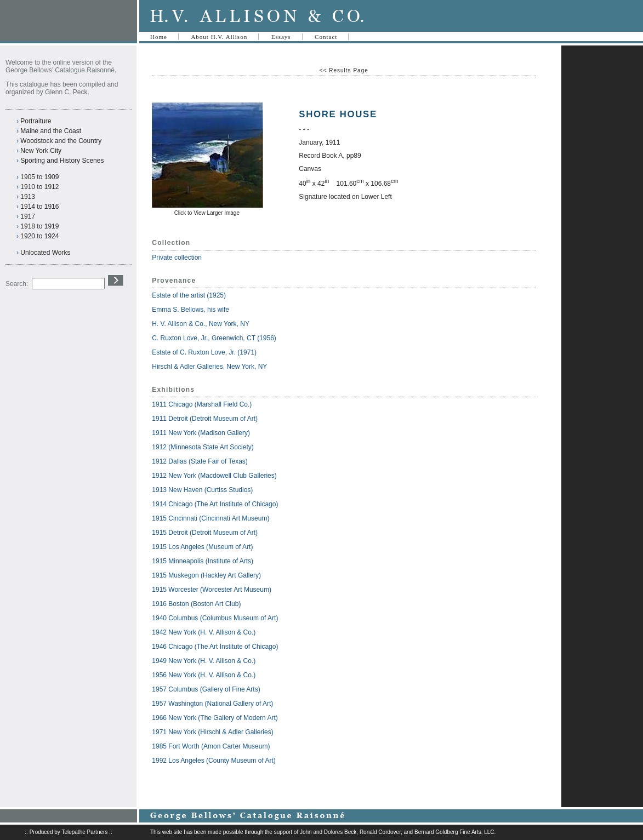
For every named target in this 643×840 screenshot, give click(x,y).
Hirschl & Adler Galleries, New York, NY (210, 367)
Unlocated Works (45, 253)
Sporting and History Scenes (62, 161)
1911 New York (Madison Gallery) (201, 433)
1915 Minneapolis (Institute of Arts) (203, 561)
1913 (28, 197)
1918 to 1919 (39, 226)
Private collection (177, 258)
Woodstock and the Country (61, 141)
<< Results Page (344, 70)
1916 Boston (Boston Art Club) (196, 604)
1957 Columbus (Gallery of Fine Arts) (206, 689)
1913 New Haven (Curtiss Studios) (202, 490)
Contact (326, 37)
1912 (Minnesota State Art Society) (203, 447)
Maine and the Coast (51, 131)
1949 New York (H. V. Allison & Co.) (204, 661)
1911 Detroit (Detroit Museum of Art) (205, 419)
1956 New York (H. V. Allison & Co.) (204, 675)
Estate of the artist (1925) (189, 295)
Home (159, 37)
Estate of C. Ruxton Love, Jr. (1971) (204, 352)
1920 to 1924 (39, 236)
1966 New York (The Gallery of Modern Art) (215, 718)
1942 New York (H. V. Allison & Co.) (204, 632)
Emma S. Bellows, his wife (191, 310)
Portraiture (36, 121)
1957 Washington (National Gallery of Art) (212, 704)
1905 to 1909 (39, 177)
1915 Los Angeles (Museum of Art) (202, 547)
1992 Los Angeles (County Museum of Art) (214, 761)
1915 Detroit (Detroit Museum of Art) (205, 533)
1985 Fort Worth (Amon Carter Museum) (211, 746)
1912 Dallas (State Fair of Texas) (200, 461)
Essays (281, 37)
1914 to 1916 (39, 207)
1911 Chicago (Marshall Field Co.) (202, 404)
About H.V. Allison (219, 37)
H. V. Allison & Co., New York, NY (201, 324)
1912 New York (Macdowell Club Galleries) (214, 476)
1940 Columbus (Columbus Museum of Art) (215, 618)
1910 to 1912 (39, 187)
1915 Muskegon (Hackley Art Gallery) (206, 575)
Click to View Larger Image (207, 213)
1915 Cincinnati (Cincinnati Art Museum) (210, 518)
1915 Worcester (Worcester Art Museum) (212, 590)
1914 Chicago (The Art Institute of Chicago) (215, 504)
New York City (41, 151)
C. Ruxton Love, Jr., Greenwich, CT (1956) (214, 338)
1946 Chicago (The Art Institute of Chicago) (215, 647)
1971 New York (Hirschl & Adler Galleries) (212, 732)
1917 (28, 216)
